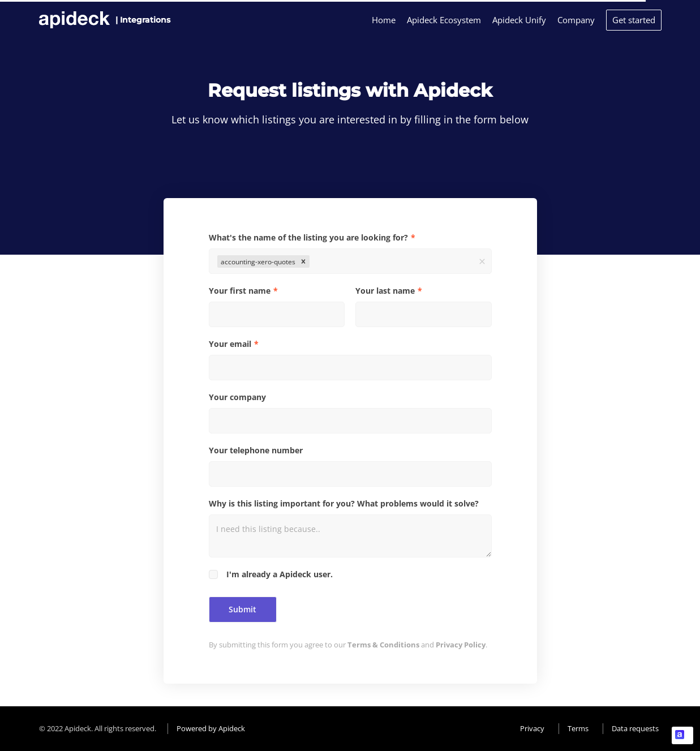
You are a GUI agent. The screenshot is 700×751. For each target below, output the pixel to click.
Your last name (385, 291)
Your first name (240, 291)
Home (384, 20)
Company (576, 20)
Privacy (532, 728)
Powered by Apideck (211, 728)
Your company (237, 397)
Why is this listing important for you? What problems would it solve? (344, 503)
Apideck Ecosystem (444, 20)
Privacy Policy (461, 645)
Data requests (635, 728)
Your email (230, 344)
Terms (578, 728)
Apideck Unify (519, 20)
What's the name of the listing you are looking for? (308, 237)
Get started (634, 20)
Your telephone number (256, 450)
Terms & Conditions (383, 645)
